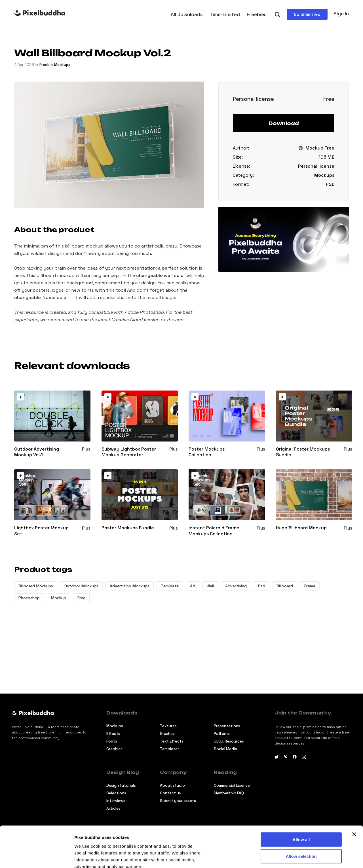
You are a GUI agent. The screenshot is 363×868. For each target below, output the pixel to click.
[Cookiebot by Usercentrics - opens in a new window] (37, 857)
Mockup (59, 598)
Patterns (222, 734)
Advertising (236, 586)
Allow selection (301, 815)
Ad (193, 586)
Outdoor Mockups (81, 586)
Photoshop (29, 598)
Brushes (167, 734)
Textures (168, 726)
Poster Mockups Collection (207, 452)
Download (284, 123)
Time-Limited (225, 14)
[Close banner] (354, 793)
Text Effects (172, 741)
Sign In (341, 14)
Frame (310, 586)
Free (81, 598)
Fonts (112, 741)
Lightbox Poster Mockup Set (41, 531)
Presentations (227, 726)
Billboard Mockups (36, 586)
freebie (46, 65)
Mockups (62, 65)
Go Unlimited (307, 14)
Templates (170, 749)
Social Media (225, 749)
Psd (262, 586)
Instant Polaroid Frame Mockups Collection (214, 531)
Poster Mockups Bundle (128, 528)
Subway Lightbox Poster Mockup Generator (129, 452)
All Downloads (187, 14)
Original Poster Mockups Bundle (303, 452)
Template (170, 586)
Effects (113, 734)
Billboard (285, 586)
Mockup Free (320, 148)
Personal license (316, 166)
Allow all (301, 798)
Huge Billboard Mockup (301, 528)
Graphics (114, 749)
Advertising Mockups (130, 586)
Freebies (257, 14)
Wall (210, 586)
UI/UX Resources (229, 741)
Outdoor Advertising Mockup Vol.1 (37, 452)
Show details (87, 857)
